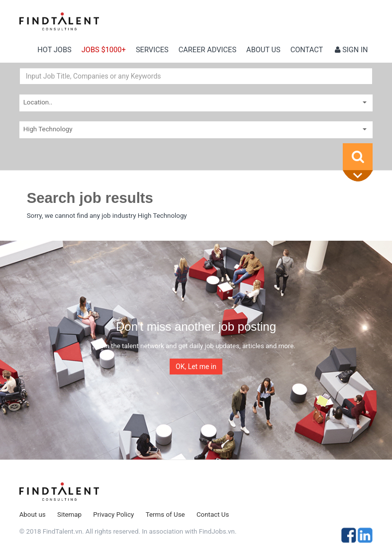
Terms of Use (165, 514)
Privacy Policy (113, 514)
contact (307, 50)
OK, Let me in (196, 367)
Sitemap (69, 514)
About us (263, 50)
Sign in (351, 50)
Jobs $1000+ (104, 50)
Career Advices (207, 50)
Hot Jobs (54, 50)
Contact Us (213, 514)
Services (152, 50)
